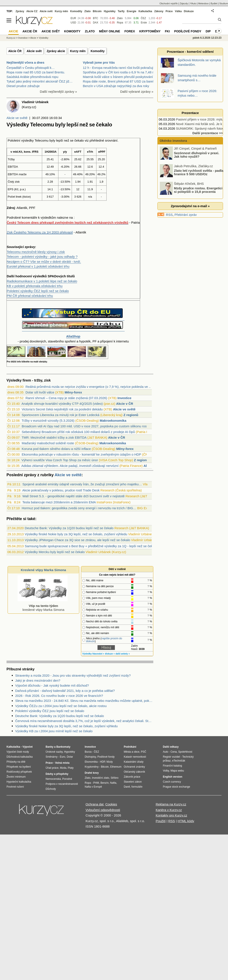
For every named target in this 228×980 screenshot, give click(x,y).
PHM (96, 783)
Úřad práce (52, 768)
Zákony (159, 11)
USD (73, 23)
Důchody (51, 789)
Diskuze (189, 11)
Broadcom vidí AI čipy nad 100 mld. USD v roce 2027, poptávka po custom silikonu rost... (86, 426)
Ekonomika (91, 762)
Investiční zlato (100, 778)
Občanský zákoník (134, 772)
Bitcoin (97, 11)
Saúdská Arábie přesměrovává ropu (32, 77)
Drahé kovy (92, 773)
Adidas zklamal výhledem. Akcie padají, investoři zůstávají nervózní (70, 466)
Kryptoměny (150, 31)
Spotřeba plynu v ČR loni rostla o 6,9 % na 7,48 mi (119, 72)
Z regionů (131, 415)
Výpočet (27, 747)
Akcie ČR (15, 51)
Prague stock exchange (176, 787)
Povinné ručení (15, 787)
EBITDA (13, 167)
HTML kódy (186, 821)
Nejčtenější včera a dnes (25, 62)
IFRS (35, 152)
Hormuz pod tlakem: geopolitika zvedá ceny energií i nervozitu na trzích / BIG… (79, 508)
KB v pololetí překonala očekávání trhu (35, 286)
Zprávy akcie (56, 51)
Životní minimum (16, 777)
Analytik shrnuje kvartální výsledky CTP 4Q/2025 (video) (62, 404)
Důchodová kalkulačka (20, 757)
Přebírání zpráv (186, 215)
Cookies (111, 804)
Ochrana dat (95, 804)
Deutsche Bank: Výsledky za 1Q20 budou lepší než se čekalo (69, 528)
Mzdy (110, 762)
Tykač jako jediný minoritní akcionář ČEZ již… (40, 81)
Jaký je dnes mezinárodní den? (38, 680)
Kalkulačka (145, 11)
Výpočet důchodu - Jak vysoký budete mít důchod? (52, 685)
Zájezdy (184, 3)
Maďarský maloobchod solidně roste (48, 443)
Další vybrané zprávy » (137, 92)
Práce (169, 11)
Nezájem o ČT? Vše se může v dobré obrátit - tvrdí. (44, 262)
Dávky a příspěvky (57, 774)
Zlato (120, 18)
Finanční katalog (172, 766)
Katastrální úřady (134, 762)
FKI (167, 31)
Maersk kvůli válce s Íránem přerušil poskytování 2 (119, 77)
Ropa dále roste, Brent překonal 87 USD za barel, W (121, 81)
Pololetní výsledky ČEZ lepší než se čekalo (38, 291)
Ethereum (116, 767)
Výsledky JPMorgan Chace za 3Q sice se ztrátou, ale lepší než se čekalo (77, 540)
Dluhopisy (90, 757)
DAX (96, 23)
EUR (73, 18)
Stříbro (114, 778)
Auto (166, 752)
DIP (208, 31)
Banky (50, 747)
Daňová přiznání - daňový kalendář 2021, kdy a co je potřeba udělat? (65, 691)
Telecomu (41, 140)
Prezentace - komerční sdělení (190, 52)
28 (51, 182)
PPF (32, 208)
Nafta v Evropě (93, 787)
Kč (21, 152)
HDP (102, 762)
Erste (144, 23)
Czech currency (172, 782)
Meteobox (203, 3)
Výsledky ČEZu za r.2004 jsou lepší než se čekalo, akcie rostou (61, 706)
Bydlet (214, 3)
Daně (127, 787)
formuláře (137, 787)
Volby (166, 771)
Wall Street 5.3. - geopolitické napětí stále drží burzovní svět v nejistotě (74, 496)
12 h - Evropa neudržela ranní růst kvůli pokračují (118, 68)
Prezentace (190, 113)
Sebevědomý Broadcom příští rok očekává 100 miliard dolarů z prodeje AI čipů (78, 432)
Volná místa (62, 763)
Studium (224, 3)
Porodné (67, 779)
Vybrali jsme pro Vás (99, 62)
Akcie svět (34, 51)
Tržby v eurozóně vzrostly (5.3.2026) (48, 421)
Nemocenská (53, 779)
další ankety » (123, 654)
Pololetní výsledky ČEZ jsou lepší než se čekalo (50, 711)
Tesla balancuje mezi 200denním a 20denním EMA (59, 502)
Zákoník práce (132, 777)
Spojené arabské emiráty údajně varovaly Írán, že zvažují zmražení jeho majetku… (82, 484)
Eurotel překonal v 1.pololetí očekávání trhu (38, 266)
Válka (178, 11)
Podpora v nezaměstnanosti (62, 784)
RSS (169, 215)
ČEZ (143, 18)
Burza (88, 752)
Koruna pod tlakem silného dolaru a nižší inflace (56, 449)
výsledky (28, 140)
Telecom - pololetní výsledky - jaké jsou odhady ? (42, 257)
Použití (161, 821)
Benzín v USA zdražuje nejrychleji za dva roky (116, 86)
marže (23, 174)
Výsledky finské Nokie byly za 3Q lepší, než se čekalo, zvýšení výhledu (76, 534)
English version (173, 777)
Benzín (105, 783)
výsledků (40, 276)
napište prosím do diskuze (104, 640)
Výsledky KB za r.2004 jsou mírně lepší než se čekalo (54, 731)
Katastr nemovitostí (135, 757)
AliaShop (73, 336)
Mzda (63, 768)
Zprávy (20, 11)
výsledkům (48, 217)
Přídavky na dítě (16, 762)
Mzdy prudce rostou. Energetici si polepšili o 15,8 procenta (198, 190)
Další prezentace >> (208, 133)
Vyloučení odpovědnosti (103, 810)
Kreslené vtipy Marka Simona (43, 570)
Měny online (110, 31)
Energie (132, 11)
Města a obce (132, 752)
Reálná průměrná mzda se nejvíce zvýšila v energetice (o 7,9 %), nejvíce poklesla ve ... (88, 387)
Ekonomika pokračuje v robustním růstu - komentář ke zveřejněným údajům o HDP (81, 454)
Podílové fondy (188, 31)
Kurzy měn (78, 51)
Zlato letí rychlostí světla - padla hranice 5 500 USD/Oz (199, 172)
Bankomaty (63, 747)
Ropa (120, 23)
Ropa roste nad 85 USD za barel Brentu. (36, 72)
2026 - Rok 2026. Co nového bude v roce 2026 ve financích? (59, 696)
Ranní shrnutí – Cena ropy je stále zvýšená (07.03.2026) (66, 398)
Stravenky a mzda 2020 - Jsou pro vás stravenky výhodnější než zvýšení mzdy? (73, 675)
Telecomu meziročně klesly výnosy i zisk (36, 252)
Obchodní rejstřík (169, 3)
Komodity (98, 51)
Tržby (11, 159)
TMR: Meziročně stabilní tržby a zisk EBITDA (54, 437)
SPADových (57, 276)
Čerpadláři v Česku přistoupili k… (31, 68)
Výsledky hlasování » (93, 654)
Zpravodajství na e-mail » (190, 206)
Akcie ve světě (17, 118)
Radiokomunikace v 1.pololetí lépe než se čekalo (42, 281)
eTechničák (179, 761)
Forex (130, 31)
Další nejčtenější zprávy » (59, 92)
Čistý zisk (14, 182)
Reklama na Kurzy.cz (171, 804)
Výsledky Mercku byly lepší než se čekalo (55, 552)
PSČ (144, 752)
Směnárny (52, 757)
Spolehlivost (185, 752)
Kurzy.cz (11, 38)
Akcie (33, 38)
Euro (62, 757)
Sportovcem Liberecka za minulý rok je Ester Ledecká (61, 415)
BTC (96, 18)
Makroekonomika (113, 421)
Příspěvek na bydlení (19, 767)
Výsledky (44, 38)
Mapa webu (177, 771)
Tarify (121, 11)
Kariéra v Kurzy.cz (169, 810)
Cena (174, 752)
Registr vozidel (171, 757)
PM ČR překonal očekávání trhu (30, 296)
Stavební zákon (133, 782)
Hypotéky (110, 11)
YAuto (193, 3)
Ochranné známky (134, 767)
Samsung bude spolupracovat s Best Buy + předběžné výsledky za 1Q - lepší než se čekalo (91, 546)
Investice (124, 398)
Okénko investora (173, 141)
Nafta (113, 783)
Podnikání (130, 747)
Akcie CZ (32, 11)
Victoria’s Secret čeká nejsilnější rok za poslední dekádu (62, 409)
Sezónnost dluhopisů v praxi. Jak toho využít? (197, 155)
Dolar (70, 757)
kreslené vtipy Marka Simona (43, 606)
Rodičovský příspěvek (19, 772)
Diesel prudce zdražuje (23, 86)
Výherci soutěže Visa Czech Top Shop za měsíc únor (60, 460)
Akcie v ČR (125, 404)
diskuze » (110, 654)
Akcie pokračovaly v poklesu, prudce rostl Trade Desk (61, 490)
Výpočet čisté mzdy (18, 752)
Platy (71, 768)
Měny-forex (73, 392)
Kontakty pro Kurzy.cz (171, 815)
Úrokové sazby (54, 752)
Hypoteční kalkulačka (19, 782)
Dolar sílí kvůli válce (40, 392)
